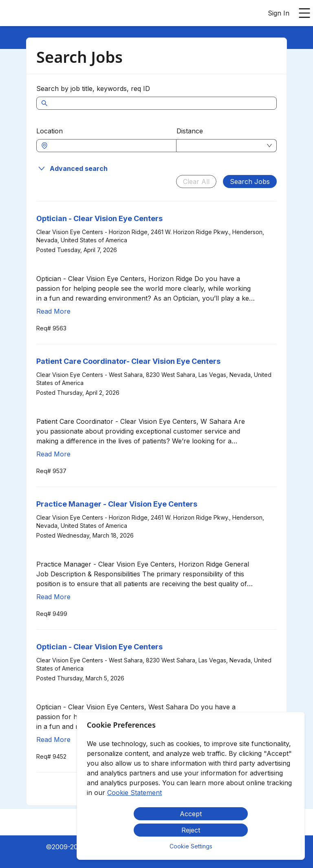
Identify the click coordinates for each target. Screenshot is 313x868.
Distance (190, 131)
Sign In (279, 13)
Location (50, 131)
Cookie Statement (134, 793)
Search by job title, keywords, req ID (93, 89)
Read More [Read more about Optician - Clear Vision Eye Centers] (53, 311)
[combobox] (110, 146)
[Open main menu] (304, 13)
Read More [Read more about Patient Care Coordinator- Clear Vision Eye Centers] (53, 454)
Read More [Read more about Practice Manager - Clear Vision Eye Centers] (53, 597)
